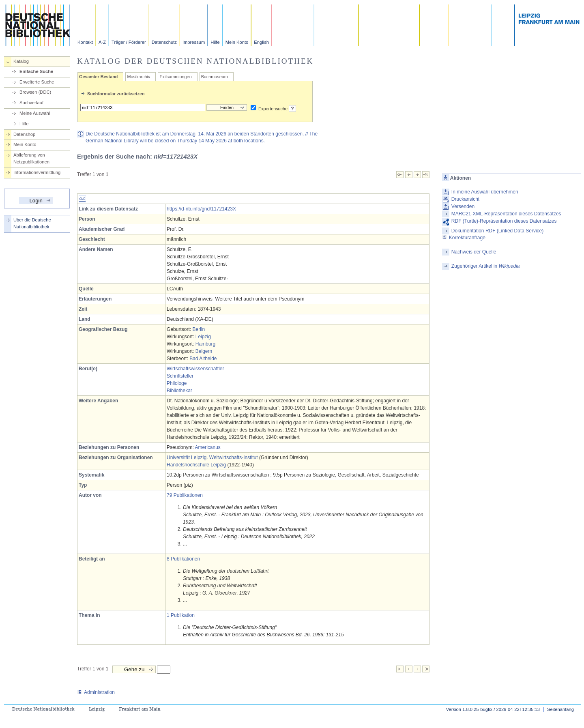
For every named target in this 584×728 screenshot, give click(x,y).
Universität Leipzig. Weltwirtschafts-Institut (212, 457)
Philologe (177, 383)
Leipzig (203, 337)
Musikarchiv (138, 77)
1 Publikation (181, 615)
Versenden (463, 206)
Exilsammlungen (175, 77)
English (261, 42)
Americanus (207, 447)
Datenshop (24, 134)
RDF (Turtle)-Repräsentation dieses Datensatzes (504, 221)
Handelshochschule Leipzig (196, 465)
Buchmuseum (215, 77)
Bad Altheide (203, 359)
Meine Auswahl (35, 113)
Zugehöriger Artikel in (486, 266)
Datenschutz (164, 42)
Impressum (194, 42)
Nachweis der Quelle (474, 252)
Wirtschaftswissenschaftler (195, 369)
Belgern (204, 351)
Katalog (21, 61)
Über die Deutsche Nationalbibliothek (32, 223)
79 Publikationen (185, 495)
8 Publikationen (183, 559)
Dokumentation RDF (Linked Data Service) (497, 231)
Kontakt (85, 42)
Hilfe (215, 42)
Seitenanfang (560, 709)
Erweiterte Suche (37, 82)
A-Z (102, 42)
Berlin (199, 329)
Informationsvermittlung (37, 172)
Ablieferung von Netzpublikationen (31, 158)
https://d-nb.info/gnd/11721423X (201, 209)
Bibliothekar (179, 391)
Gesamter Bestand (98, 77)
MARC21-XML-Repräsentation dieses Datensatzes (506, 214)
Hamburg (205, 344)
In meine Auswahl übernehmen (485, 192)
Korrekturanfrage (464, 238)
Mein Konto (237, 42)
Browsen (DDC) (35, 92)
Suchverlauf (31, 103)
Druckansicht (465, 199)
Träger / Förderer (129, 42)
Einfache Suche (36, 71)
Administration (96, 692)
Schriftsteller (180, 376)
